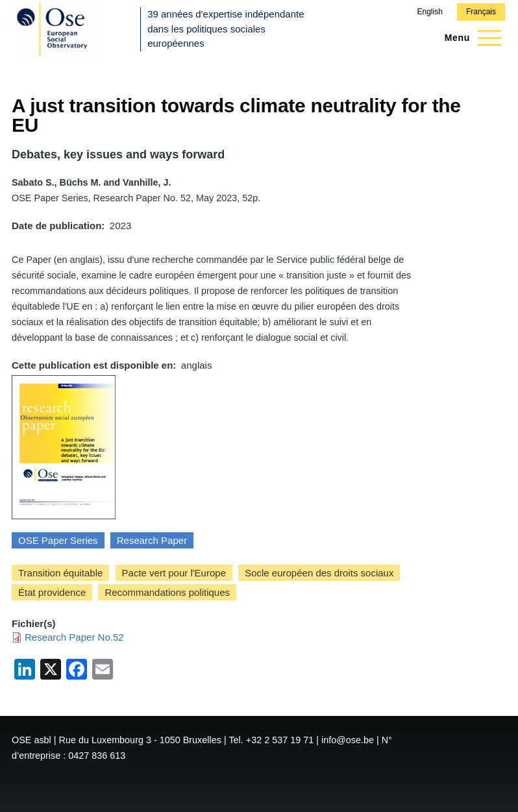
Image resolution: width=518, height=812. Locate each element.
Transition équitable (60, 573)
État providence (52, 592)
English (429, 12)
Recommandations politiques (167, 592)
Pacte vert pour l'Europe (174, 573)
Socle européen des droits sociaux (319, 573)
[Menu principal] (469, 38)
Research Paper (152, 540)
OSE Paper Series (58, 540)
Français (481, 12)
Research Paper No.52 (74, 637)
